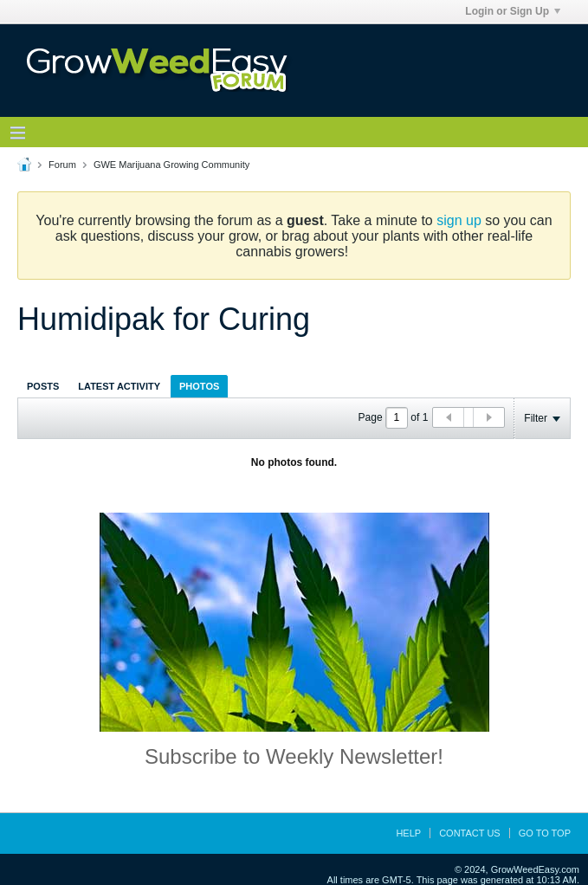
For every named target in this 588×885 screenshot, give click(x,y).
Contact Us (470, 833)
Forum (62, 165)
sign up (459, 220)
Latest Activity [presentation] (119, 386)
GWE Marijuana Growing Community (171, 165)
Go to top (545, 833)
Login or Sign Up (513, 11)
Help (408, 833)
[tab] (43, 386)
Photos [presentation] (199, 386)
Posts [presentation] (43, 386)
